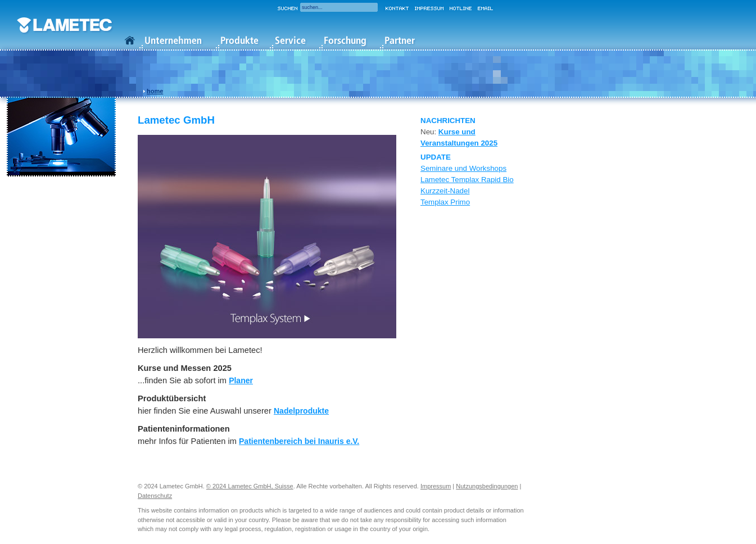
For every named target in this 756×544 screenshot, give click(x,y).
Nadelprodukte (301, 411)
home (155, 91)
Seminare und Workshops (463, 168)
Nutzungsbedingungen (487, 486)
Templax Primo (445, 202)
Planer (241, 380)
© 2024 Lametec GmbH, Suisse (250, 486)
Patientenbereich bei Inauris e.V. (299, 441)
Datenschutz (155, 496)
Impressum (436, 486)
